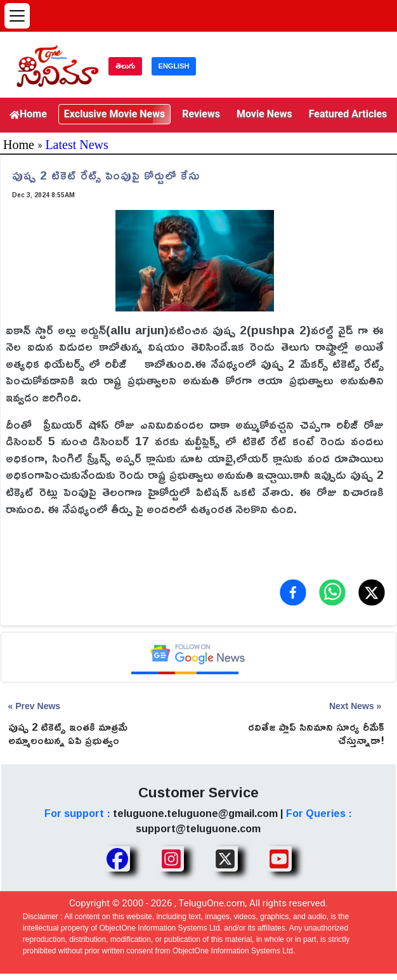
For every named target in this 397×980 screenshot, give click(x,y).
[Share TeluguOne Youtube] (279, 859)
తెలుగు (125, 66)
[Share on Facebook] (293, 592)
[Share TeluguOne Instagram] (171, 859)
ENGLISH (174, 66)
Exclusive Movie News (114, 114)
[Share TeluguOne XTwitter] (225, 859)
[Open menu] (17, 16)
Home (28, 114)
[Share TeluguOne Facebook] (117, 859)
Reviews (201, 114)
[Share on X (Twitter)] (372, 592)
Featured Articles (348, 114)
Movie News (264, 114)
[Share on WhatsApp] (332, 592)
